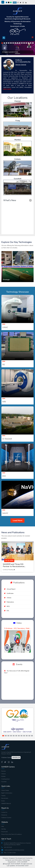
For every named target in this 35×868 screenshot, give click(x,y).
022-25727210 (7, 847)
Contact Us (4, 812)
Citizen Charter (5, 790)
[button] (2, 43)
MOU (8, 606)
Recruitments (5, 798)
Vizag (18, 121)
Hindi (15, 3)
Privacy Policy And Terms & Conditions (12, 834)
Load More (17, 520)
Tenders (3, 796)
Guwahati (18, 179)
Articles (9, 598)
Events (3, 801)
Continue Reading (9, 570)
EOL (8, 611)
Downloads (5, 832)
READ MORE (7, 89)
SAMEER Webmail (6, 804)
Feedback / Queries (6, 818)
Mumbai (18, 140)
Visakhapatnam (6, 779)
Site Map (4, 829)
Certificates (10, 593)
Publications (10, 602)
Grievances (4, 815)
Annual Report (11, 589)
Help (3, 826)
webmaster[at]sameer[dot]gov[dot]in (13, 850)
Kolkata (17, 159)
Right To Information (7, 793)
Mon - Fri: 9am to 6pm (9, 853)
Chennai (17, 101)
